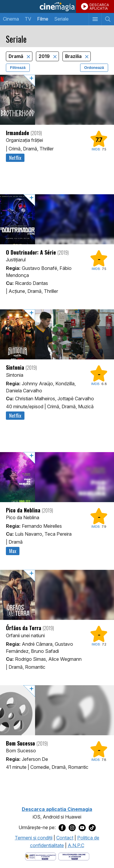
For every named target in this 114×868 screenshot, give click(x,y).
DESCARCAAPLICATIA (99, 7)
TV (28, 19)
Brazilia (74, 56)
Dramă (16, 56)
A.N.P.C (76, 845)
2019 (45, 56)
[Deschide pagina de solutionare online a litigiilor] (74, 856)
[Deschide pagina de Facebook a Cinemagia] (62, 828)
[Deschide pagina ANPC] (41, 856)
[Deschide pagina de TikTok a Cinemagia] (92, 828)
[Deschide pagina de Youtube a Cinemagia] (82, 828)
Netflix (15, 158)
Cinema (11, 19)
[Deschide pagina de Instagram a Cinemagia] (72, 828)
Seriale (61, 19)
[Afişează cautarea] (108, 19)
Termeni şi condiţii (34, 838)
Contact (65, 838)
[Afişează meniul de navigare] (95, 19)
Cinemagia (57, 6)
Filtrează (18, 68)
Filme (43, 19)
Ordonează (94, 68)
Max (13, 551)
